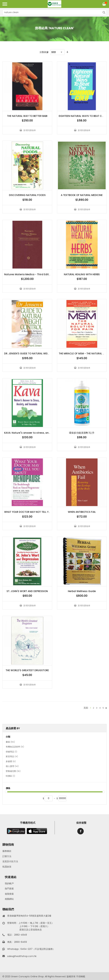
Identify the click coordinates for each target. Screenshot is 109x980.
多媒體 (11, 762)
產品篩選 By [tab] (13, 728)
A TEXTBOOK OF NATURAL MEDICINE (82, 195)
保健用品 (11, 752)
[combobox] (54, 12)
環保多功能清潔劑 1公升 (82, 433)
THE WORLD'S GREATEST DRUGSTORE (27, 670)
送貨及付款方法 (10, 861)
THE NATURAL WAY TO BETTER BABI (27, 116)
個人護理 (12, 766)
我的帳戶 (9, 883)
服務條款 (7, 851)
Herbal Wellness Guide (82, 591)
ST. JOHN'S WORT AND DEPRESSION (27, 591)
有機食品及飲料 (15, 747)
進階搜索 (9, 894)
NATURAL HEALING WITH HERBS (82, 274)
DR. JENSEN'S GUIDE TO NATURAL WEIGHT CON (32, 353)
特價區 (10, 776)
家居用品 (12, 757)
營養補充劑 (13, 771)
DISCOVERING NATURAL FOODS (27, 195)
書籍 (10, 742)
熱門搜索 (9, 889)
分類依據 (44, 52)
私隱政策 (7, 867)
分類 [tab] (8, 737)
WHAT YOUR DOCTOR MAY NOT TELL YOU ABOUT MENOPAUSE (40, 512)
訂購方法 (7, 856)
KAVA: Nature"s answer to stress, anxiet (29, 433)
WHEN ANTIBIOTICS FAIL (82, 512)
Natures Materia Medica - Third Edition (28, 274)
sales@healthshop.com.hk (22, 956)
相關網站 (9, 899)
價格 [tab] (8, 788)
